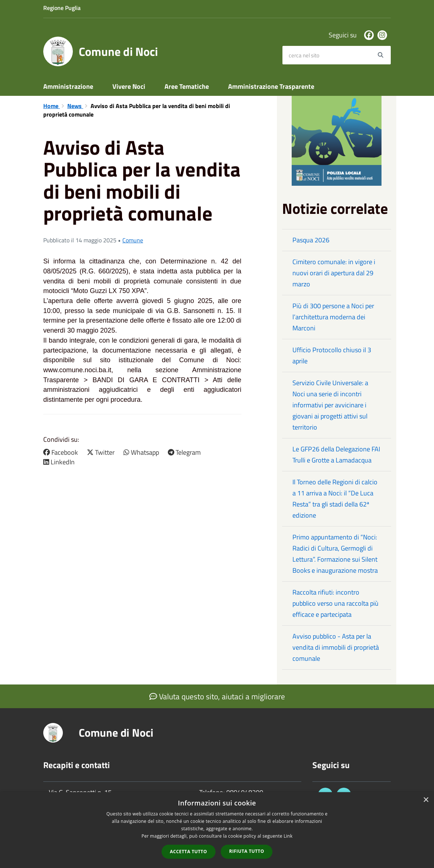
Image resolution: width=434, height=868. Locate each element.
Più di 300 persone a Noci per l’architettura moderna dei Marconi (333, 317)
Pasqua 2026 (311, 240)
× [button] (426, 800)
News (75, 106)
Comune (133, 240)
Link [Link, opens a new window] (288, 836)
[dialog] (217, 830)
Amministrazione (68, 86)
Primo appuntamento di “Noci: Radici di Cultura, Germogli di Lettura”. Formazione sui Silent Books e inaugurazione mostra (335, 554)
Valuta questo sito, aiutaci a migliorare (217, 696)
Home (52, 106)
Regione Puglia (62, 8)
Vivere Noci (129, 86)
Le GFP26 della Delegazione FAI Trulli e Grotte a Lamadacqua (336, 455)
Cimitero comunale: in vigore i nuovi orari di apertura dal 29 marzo (334, 273)
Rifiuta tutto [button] (247, 851)
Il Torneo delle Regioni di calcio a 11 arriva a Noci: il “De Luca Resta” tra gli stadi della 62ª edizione (335, 499)
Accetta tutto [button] (189, 852)
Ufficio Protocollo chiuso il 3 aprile (332, 355)
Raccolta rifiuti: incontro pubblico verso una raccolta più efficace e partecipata (335, 603)
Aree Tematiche (187, 86)
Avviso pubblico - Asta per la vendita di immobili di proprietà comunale (336, 647)
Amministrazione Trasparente (271, 86)
